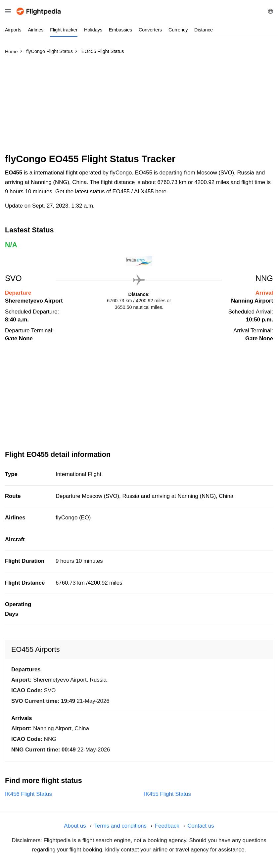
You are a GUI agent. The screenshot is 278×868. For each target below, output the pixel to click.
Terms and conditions (120, 826)
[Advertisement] (139, 107)
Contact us (201, 826)
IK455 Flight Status (167, 794)
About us (75, 826)
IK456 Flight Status (28, 794)
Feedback (167, 826)
